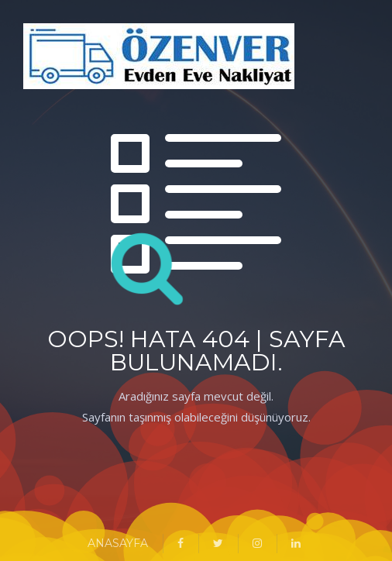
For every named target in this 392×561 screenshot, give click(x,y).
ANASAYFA (118, 543)
